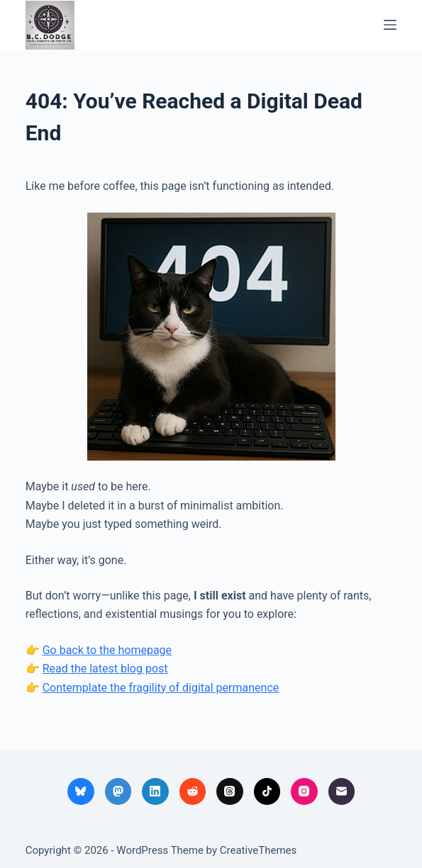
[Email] (342, 791)
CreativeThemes (259, 850)
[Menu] (390, 25)
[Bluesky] (81, 791)
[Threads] (230, 791)
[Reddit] (193, 791)
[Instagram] (304, 791)
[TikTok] (267, 791)
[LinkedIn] (155, 791)
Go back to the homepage (107, 650)
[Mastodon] (118, 791)
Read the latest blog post (105, 669)
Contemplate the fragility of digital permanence (161, 688)
